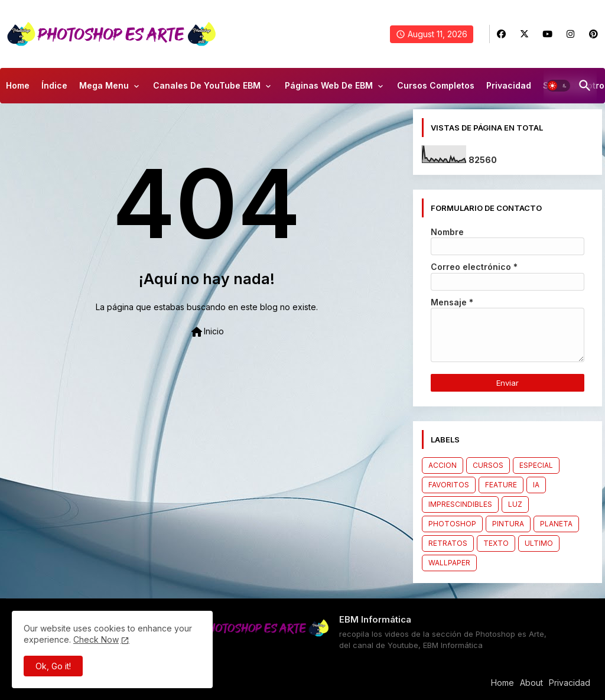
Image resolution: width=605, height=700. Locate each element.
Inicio (207, 332)
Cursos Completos (436, 85)
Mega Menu (104, 85)
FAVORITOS (449, 485)
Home (18, 85)
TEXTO (496, 543)
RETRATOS (448, 543)
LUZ (515, 504)
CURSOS (488, 465)
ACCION (443, 465)
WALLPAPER (449, 563)
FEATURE (501, 485)
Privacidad (509, 85)
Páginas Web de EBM (329, 85)
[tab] (18, 89)
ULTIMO (539, 543)
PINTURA (508, 524)
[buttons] (501, 34)
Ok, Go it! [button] (53, 666)
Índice (54, 85)
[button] (558, 86)
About (531, 683)
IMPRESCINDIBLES (460, 504)
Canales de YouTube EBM (207, 85)
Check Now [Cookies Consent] (96, 639)
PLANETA (556, 524)
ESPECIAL (536, 465)
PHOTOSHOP (452, 524)
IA (536, 485)
